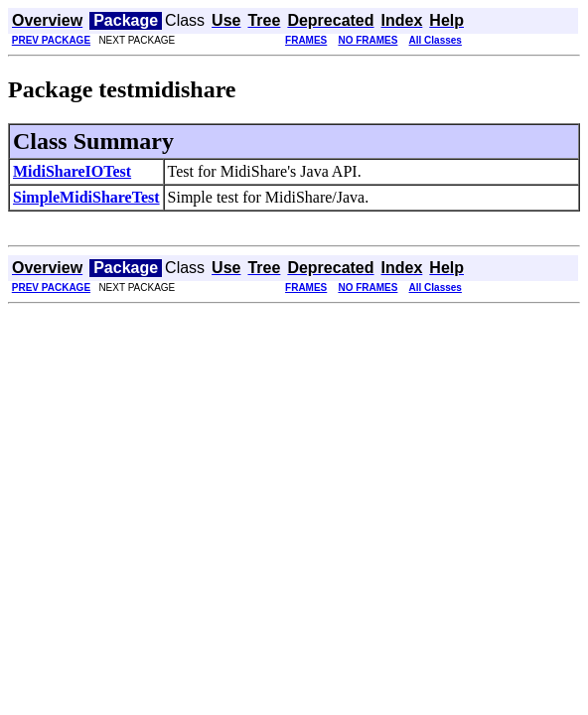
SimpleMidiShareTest (86, 197)
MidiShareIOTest (72, 171)
